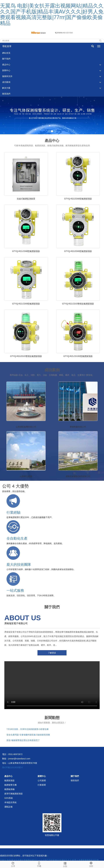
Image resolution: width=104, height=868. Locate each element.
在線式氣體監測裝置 (26, 199)
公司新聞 (42, 781)
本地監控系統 (10, 802)
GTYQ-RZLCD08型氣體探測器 (26, 251)
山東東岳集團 (26, 476)
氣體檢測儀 (9, 789)
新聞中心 (6, 70)
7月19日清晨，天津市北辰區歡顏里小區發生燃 (28, 729)
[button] (100, 65)
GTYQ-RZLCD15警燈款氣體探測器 (78, 304)
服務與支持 (7, 76)
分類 (65, 864)
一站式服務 (15, 590)
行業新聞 (42, 785)
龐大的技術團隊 (19, 564)
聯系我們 (6, 94)
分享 (13, 864)
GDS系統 (9, 798)
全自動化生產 (17, 538)
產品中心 (6, 65)
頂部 (91, 864)
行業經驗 (14, 512)
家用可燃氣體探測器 (14, 794)
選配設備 (8, 807)
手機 (39, 864)
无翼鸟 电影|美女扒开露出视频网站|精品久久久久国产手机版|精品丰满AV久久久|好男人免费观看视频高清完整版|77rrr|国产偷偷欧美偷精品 (52, 14)
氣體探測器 (9, 781)
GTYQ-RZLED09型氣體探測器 (78, 251)
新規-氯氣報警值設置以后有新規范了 (23, 740)
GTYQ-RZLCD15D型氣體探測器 (78, 356)
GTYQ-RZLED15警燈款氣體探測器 (26, 356)
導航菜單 (7, 46)
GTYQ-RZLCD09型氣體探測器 (26, 304)
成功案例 (6, 82)
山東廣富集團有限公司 (26, 427)
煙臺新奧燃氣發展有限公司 (78, 476)
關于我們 (6, 59)
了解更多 (52, 653)
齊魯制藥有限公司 (78, 427)
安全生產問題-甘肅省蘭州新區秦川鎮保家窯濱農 (28, 735)
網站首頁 (6, 53)
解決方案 (6, 88)
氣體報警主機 (10, 785)
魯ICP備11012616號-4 (12, 767)
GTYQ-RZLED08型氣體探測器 (78, 199)
